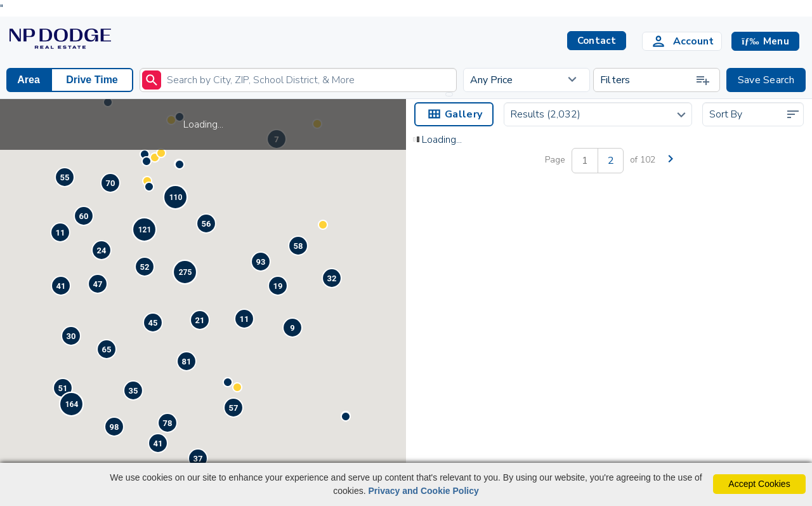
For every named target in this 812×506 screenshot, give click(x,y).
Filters (655, 80)
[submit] (152, 80)
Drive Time (92, 80)
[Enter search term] (298, 80)
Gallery (454, 114)
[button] (765, 41)
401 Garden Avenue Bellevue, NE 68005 (463, 368)
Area (29, 80)
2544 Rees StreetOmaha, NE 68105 (658, 368)
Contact (560, 386)
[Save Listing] (570, 326)
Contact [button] (597, 41)
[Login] (682, 41)
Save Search (766, 80)
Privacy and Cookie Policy (423, 491)
